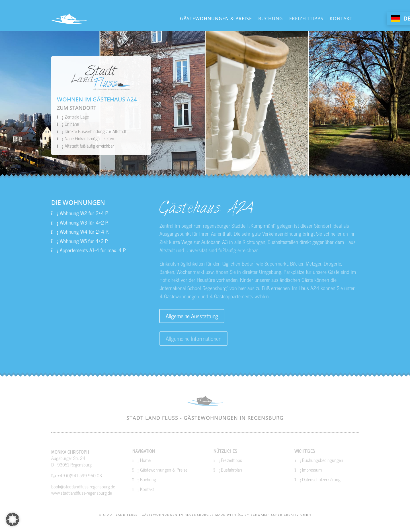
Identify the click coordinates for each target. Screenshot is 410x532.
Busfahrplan (231, 470)
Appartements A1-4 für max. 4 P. (74, 250)
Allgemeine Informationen (193, 338)
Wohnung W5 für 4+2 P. (65, 241)
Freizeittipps (306, 19)
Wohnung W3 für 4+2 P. (65, 222)
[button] (13, 519)
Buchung (271, 19)
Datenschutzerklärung (321, 479)
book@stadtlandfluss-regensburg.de (83, 486)
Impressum (312, 470)
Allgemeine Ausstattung (192, 316)
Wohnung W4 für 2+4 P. (65, 231)
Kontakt (341, 19)
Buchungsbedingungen (323, 460)
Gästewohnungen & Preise (216, 19)
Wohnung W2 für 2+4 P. (65, 213)
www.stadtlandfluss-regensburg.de (82, 493)
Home (145, 460)
